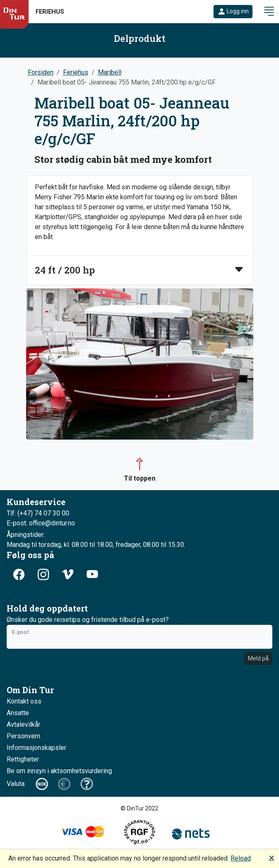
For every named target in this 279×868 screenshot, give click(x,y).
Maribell (110, 72)
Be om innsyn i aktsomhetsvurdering (59, 771)
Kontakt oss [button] (24, 701)
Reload (241, 858)
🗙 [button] (272, 857)
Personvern (23, 736)
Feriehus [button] (50, 12)
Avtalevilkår (23, 724)
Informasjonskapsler (36, 748)
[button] (233, 12)
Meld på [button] (258, 658)
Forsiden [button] (41, 72)
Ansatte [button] (18, 713)
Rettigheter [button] (23, 759)
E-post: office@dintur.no (41, 523)
